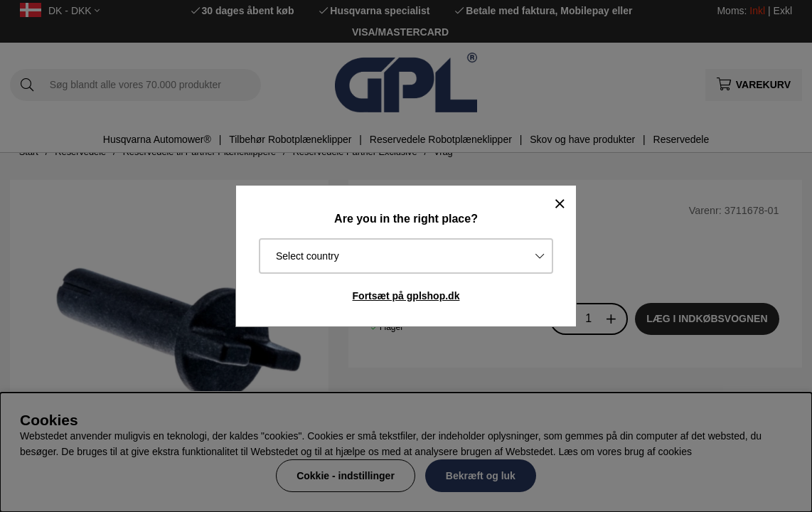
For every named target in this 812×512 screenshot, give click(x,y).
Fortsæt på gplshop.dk (406, 296)
